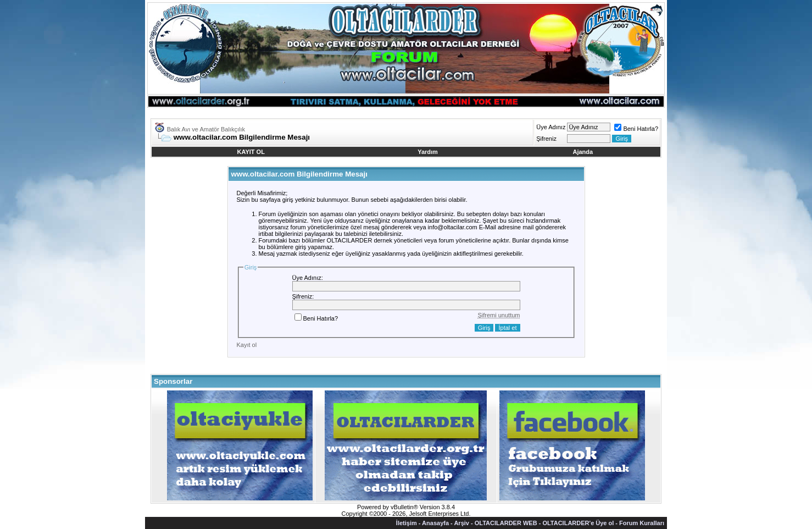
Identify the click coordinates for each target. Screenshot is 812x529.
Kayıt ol (247, 345)
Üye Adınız (551, 127)
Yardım (428, 152)
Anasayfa (435, 523)
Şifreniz (546, 139)
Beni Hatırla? (636, 129)
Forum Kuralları (642, 523)
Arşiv (461, 523)
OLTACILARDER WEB (506, 523)
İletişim (407, 523)
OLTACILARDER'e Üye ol (578, 523)
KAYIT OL (251, 152)
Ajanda (583, 152)
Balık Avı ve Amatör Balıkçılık (206, 129)
